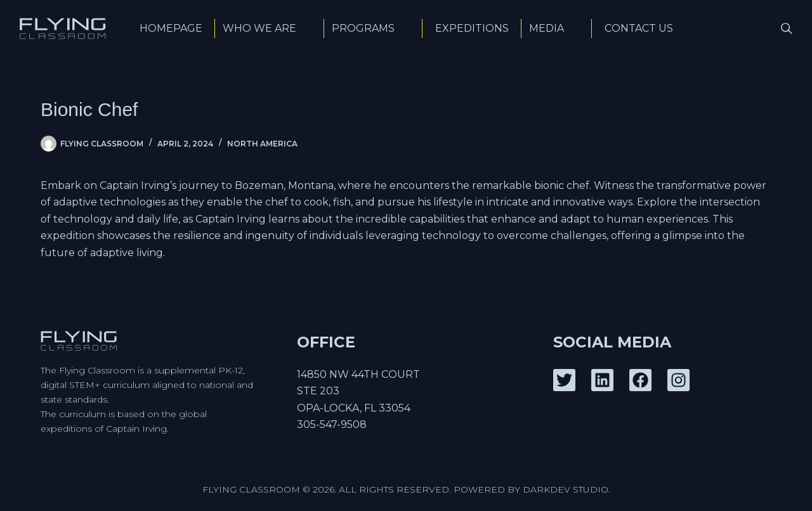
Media (557, 28)
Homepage (171, 28)
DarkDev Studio (566, 489)
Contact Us (639, 28)
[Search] (787, 29)
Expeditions (472, 28)
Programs (373, 28)
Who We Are (270, 28)
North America (262, 144)
